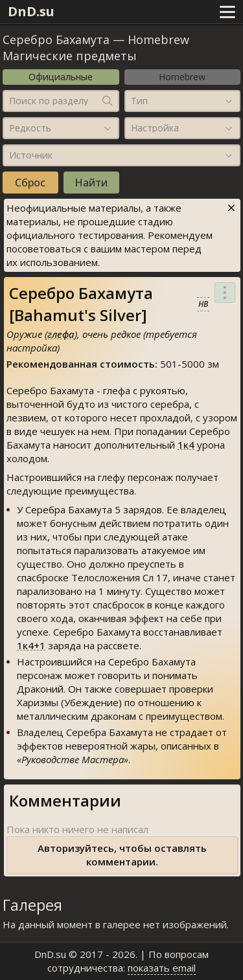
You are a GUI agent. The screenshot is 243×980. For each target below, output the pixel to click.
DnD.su (31, 11)
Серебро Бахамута (56, 39)
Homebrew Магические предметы (96, 48)
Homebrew (182, 77)
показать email (162, 968)
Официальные (61, 77)
